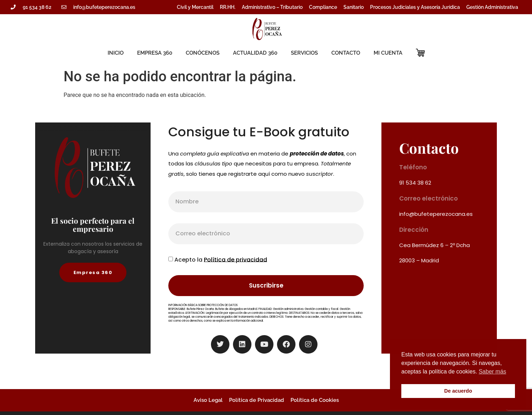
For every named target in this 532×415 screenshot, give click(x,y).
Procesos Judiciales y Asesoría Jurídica (415, 7)
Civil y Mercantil (195, 7)
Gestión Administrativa (492, 7)
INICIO (116, 53)
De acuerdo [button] (458, 391)
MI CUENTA (388, 53)
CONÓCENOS (203, 53)
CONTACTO (346, 53)
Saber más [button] (492, 372)
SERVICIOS (304, 53)
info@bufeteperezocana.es (436, 214)
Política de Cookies (315, 400)
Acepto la (221, 259)
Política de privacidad (235, 259)
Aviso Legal (208, 400)
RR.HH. (228, 7)
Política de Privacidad (257, 400)
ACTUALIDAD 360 (255, 53)
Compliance (323, 7)
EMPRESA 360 (155, 53)
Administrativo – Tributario (272, 7)
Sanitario (354, 7)
